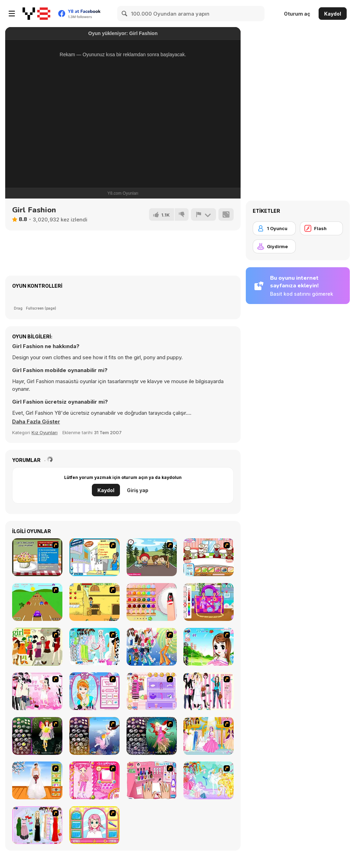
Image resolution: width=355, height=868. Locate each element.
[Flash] (321, 228)
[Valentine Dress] (37, 691)
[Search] (125, 14)
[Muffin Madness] (37, 557)
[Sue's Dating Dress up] (94, 780)
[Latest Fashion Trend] (152, 647)
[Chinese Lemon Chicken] (94, 557)
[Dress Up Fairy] (209, 780)
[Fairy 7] (94, 736)
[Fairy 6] (152, 736)
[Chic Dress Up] (209, 691)
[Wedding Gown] (37, 780)
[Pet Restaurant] (209, 557)
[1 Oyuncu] (274, 228)
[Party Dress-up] (37, 825)
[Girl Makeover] (152, 691)
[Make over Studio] (94, 825)
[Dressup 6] (209, 736)
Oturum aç (297, 14)
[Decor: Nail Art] (152, 602)
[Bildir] (204, 214)
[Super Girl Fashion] (37, 647)
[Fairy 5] (37, 736)
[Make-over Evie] (94, 691)
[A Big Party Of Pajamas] (94, 647)
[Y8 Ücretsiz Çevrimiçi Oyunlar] (36, 14)
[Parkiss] (152, 557)
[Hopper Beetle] (37, 602)
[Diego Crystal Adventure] (94, 602)
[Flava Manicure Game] (152, 780)
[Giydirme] (274, 246)
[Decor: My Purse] (209, 602)
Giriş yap (138, 490)
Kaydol (333, 14)
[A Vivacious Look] (209, 647)
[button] (36, 422)
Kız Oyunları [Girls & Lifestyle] (45, 432)
